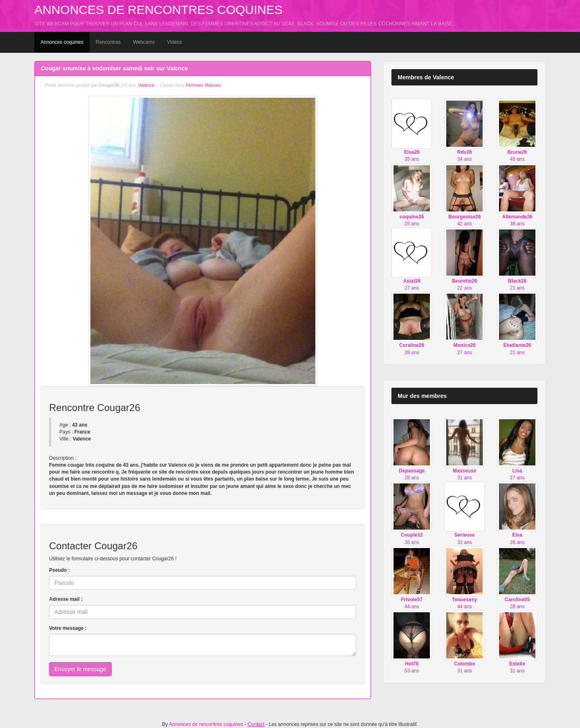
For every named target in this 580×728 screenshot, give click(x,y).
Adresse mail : (66, 599)
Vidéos (174, 42)
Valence (146, 85)
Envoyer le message (80, 669)
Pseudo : (60, 570)
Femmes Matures (203, 85)
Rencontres (108, 42)
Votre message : (68, 628)
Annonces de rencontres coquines (158, 10)
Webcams (144, 42)
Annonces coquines (62, 42)
